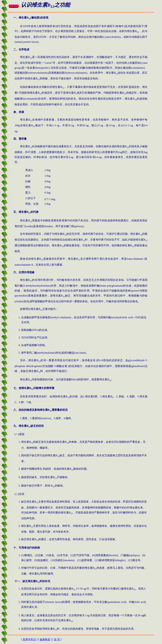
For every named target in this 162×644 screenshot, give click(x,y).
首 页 (57, 639)
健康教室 (45, 639)
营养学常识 (29, 639)
